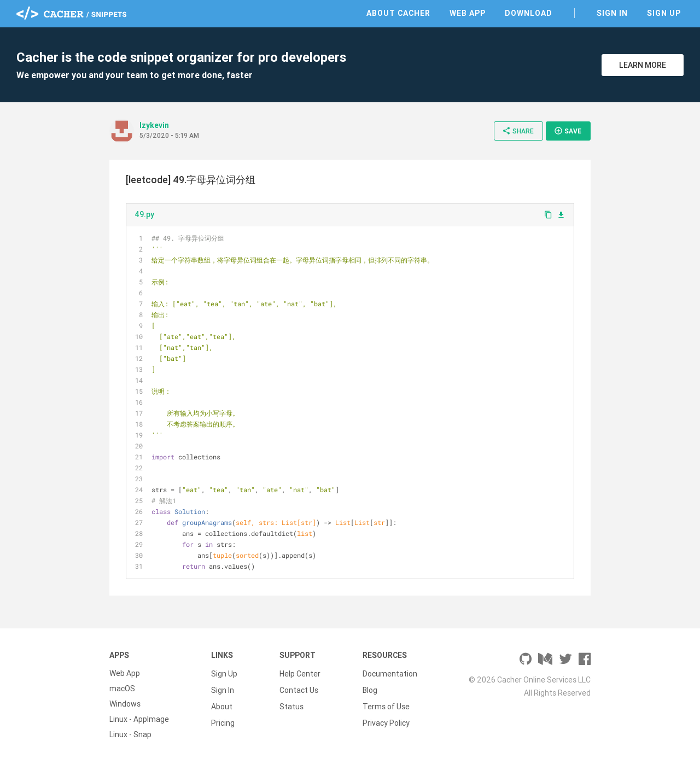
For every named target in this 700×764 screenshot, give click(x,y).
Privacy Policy (386, 719)
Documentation (390, 673)
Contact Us (299, 689)
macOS (122, 689)
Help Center (300, 673)
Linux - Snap (130, 734)
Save (568, 131)
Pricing (223, 719)
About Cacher (398, 13)
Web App (468, 13)
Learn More (643, 65)
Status (291, 704)
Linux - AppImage (139, 719)
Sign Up (664, 13)
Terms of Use (386, 704)
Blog (370, 689)
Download (529, 13)
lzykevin (154, 125)
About (222, 704)
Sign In (612, 13)
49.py (144, 214)
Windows (125, 704)
